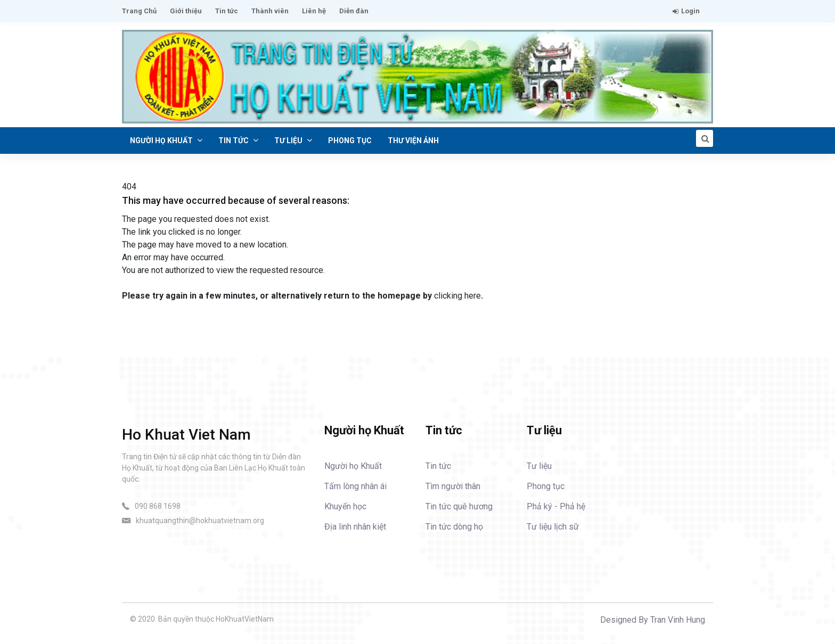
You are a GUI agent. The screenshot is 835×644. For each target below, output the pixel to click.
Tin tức (227, 11)
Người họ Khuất (166, 140)
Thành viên (270, 11)
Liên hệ (314, 11)
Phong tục (350, 141)
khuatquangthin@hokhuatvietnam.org (200, 521)
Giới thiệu (186, 11)
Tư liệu (293, 140)
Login (686, 11)
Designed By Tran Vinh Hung (653, 620)
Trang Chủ (139, 11)
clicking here (457, 296)
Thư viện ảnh (413, 141)
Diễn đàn (354, 11)
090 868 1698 (158, 506)
